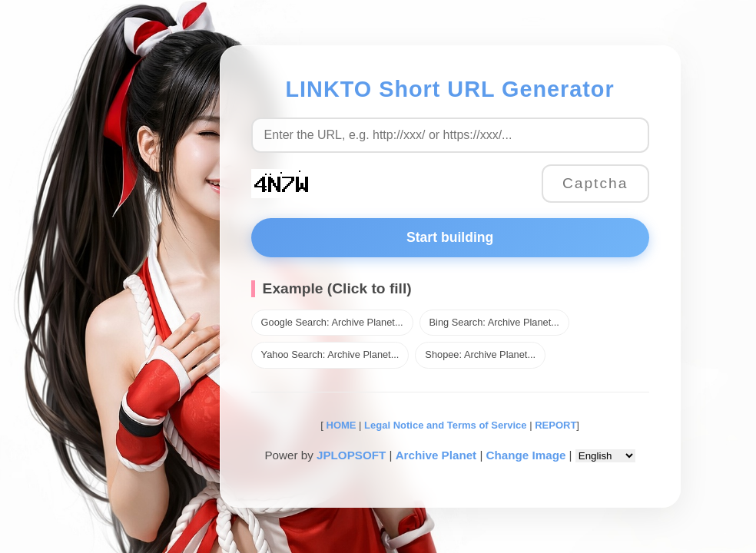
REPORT (555, 425)
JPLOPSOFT (351, 455)
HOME (340, 425)
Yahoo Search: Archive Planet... (330, 354)
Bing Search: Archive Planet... (494, 322)
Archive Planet (436, 455)
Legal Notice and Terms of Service (445, 425)
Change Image (526, 455)
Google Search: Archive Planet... (332, 322)
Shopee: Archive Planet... (480, 354)
